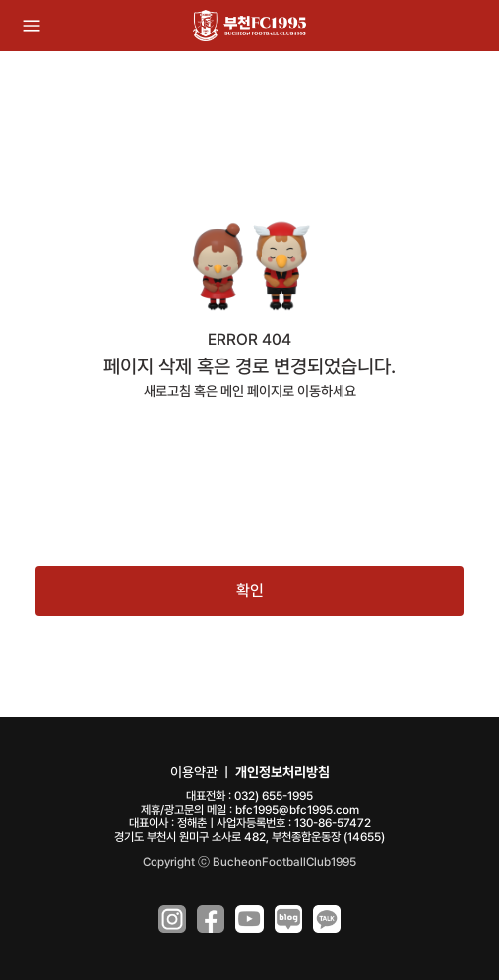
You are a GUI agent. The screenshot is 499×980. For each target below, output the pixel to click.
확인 (250, 590)
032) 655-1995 (274, 796)
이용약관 (194, 772)
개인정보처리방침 (282, 772)
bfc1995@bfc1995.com (297, 810)
